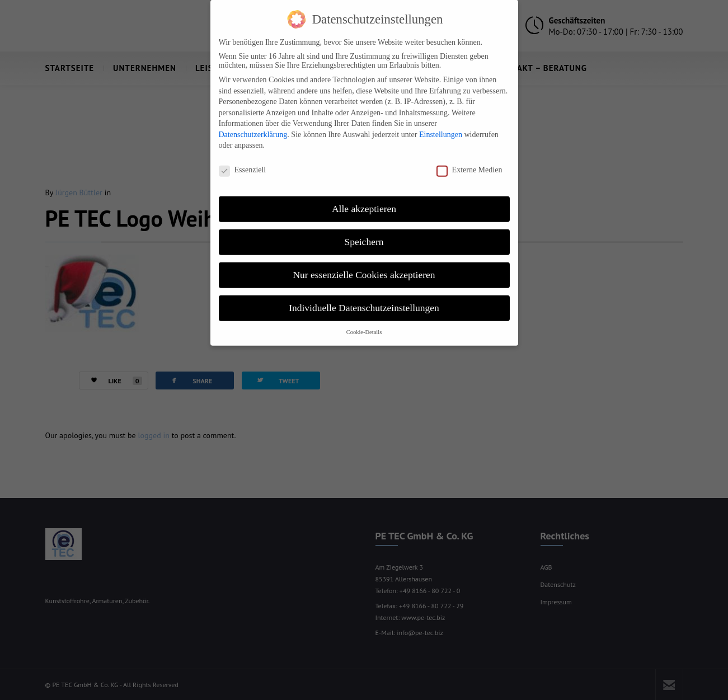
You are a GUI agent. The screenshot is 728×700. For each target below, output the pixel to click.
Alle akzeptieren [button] (364, 199)
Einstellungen (441, 125)
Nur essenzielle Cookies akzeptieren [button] (364, 265)
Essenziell (243, 160)
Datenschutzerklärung (253, 125)
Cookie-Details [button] (364, 322)
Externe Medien (469, 160)
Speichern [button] (364, 232)
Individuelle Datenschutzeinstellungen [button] (364, 298)
